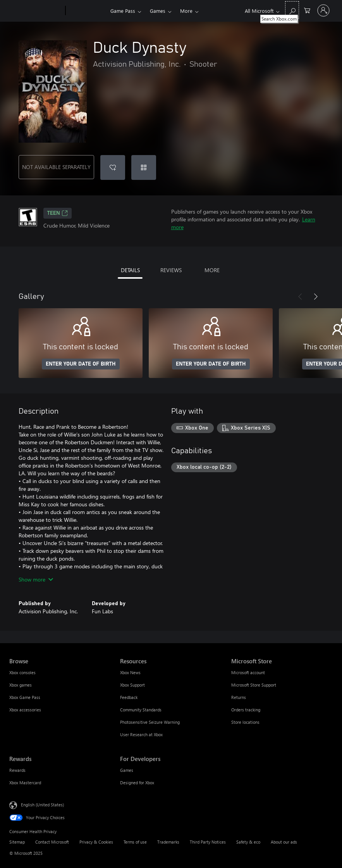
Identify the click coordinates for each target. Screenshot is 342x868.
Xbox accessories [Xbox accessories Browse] (25, 710)
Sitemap (17, 842)
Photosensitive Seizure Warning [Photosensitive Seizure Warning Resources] (150, 722)
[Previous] (300, 297)
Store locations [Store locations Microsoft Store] (245, 722)
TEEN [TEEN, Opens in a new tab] (58, 213)
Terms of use (135, 842)
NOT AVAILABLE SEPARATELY (56, 167)
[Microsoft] (36, 11)
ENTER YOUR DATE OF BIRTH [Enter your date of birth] (81, 364)
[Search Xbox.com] (292, 10)
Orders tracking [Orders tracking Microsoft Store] (246, 710)
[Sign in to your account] (323, 10)
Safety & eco (248, 842)
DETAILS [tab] (130, 270)
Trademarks (168, 842)
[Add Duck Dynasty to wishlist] (113, 167)
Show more (36, 579)
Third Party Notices (208, 842)
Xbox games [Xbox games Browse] (21, 685)
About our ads (284, 842)
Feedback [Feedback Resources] (129, 697)
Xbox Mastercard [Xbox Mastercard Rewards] (25, 783)
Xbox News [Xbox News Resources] (130, 672)
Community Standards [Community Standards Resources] (141, 710)
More (186, 11)
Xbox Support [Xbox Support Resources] (132, 685)
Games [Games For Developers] (127, 770)
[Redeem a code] (144, 167)
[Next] (316, 297)
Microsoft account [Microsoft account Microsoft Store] (248, 672)
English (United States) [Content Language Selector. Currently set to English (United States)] (42, 805)
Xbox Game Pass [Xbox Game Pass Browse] (25, 697)
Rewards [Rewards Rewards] (17, 770)
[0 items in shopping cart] (307, 10)
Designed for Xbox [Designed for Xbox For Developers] (137, 783)
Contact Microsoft (52, 842)
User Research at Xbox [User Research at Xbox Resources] (141, 734)
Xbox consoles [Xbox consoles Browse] (22, 672)
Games (158, 11)
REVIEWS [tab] (171, 270)
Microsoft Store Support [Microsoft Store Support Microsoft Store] (254, 685)
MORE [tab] (212, 270)
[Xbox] (87, 11)
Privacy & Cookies (96, 842)
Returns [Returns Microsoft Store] (239, 697)
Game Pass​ (123, 11)
